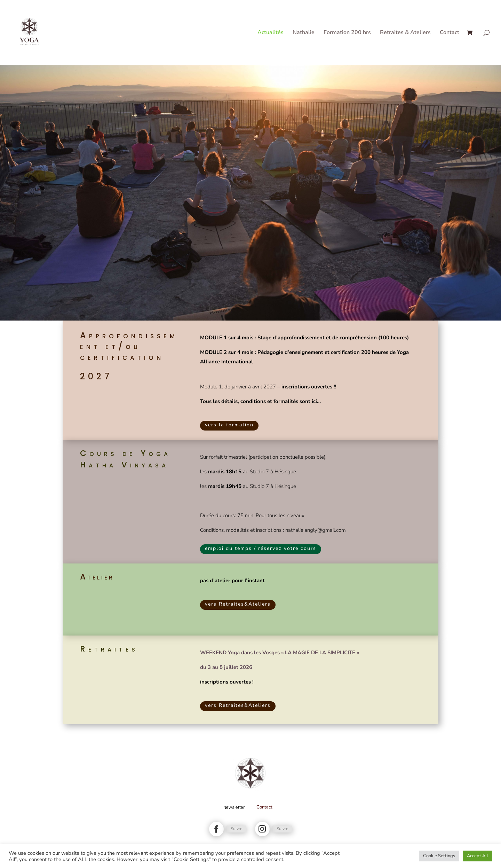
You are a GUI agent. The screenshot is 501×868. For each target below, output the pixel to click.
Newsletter (234, 807)
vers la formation (229, 425)
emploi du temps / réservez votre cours (261, 548)
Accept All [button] (478, 856)
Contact (450, 33)
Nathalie (304, 33)
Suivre (236, 829)
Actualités (271, 33)
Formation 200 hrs (347, 33)
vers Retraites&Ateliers (238, 604)
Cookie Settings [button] (439, 856)
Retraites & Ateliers (405, 33)
